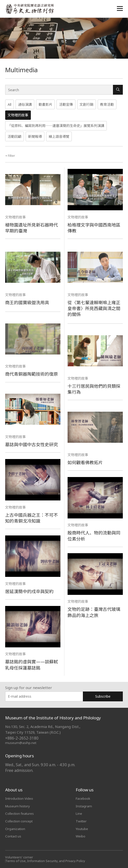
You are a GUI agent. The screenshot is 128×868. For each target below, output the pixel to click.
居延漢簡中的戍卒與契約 (30, 591)
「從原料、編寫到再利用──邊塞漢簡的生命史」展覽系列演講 (56, 126)
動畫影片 (45, 104)
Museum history (18, 806)
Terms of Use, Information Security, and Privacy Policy (46, 860)
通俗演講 (25, 104)
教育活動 (107, 104)
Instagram (84, 806)
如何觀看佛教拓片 (86, 462)
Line (79, 813)
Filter (11, 155)
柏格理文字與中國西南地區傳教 (95, 227)
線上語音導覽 (59, 136)
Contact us (14, 835)
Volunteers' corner (19, 856)
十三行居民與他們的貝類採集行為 (95, 389)
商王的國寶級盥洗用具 (28, 302)
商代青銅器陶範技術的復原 (33, 374)
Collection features (20, 813)
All (9, 104)
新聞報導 (35, 136)
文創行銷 (87, 104)
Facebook (84, 798)
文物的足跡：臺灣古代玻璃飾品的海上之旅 (95, 612)
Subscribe (103, 696)
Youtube (82, 828)
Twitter (82, 821)
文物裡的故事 (18, 115)
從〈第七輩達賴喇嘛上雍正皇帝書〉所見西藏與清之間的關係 (95, 308)
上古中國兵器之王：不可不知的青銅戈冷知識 (33, 518)
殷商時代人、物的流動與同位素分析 (95, 536)
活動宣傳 (66, 104)
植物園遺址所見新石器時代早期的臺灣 (33, 227)
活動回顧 (15, 136)
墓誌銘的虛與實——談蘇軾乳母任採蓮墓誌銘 (33, 664)
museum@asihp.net (21, 742)
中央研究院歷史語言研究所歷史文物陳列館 (30, 9)
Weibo (81, 835)
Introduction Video (20, 798)
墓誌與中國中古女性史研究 (33, 444)
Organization (16, 828)
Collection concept (20, 821)
